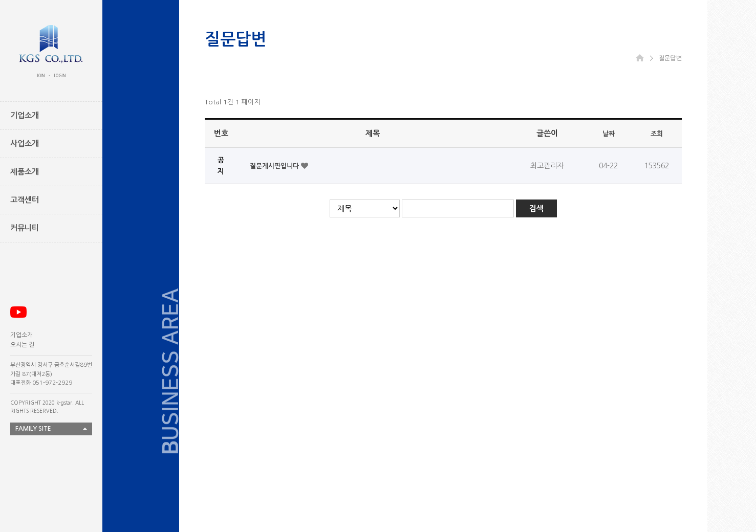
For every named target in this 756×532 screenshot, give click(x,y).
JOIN (41, 76)
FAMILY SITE (33, 429)
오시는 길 (22, 345)
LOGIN (60, 76)
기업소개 (21, 335)
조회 (657, 134)
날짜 (609, 134)
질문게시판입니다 (275, 166)
